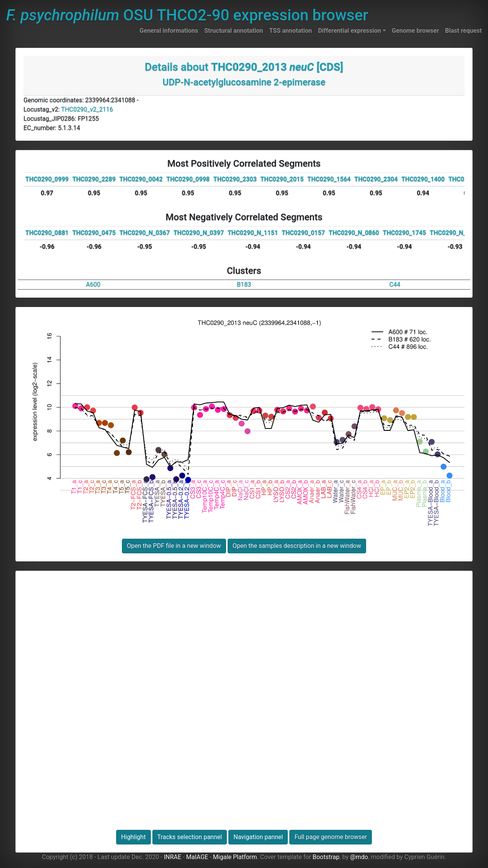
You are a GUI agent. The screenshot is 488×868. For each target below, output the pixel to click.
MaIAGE (197, 857)
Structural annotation (233, 31)
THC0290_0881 (47, 233)
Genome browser (415, 31)
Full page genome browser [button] (331, 837)
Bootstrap (326, 857)
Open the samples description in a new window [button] (297, 546)
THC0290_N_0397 (199, 233)
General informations (169, 31)
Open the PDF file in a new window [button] (174, 546)
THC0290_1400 (423, 179)
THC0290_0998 (188, 179)
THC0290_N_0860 (354, 233)
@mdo (359, 857)
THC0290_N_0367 (144, 233)
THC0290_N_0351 (455, 233)
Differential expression (349, 31)
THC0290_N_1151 (253, 233)
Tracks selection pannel (190, 837)
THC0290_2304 (376, 179)
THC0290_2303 (235, 179)
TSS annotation (291, 31)
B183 (244, 284)
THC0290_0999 (47, 179)
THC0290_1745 (404, 233)
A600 (93, 284)
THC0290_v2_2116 (87, 109)
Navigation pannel (258, 837)
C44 (395, 284)
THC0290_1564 (329, 179)
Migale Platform (235, 857)
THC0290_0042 (141, 179)
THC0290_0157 (303, 233)
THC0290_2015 (282, 179)
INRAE (173, 857)
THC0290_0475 (94, 233)
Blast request (464, 31)
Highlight (133, 837)
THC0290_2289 (94, 179)
